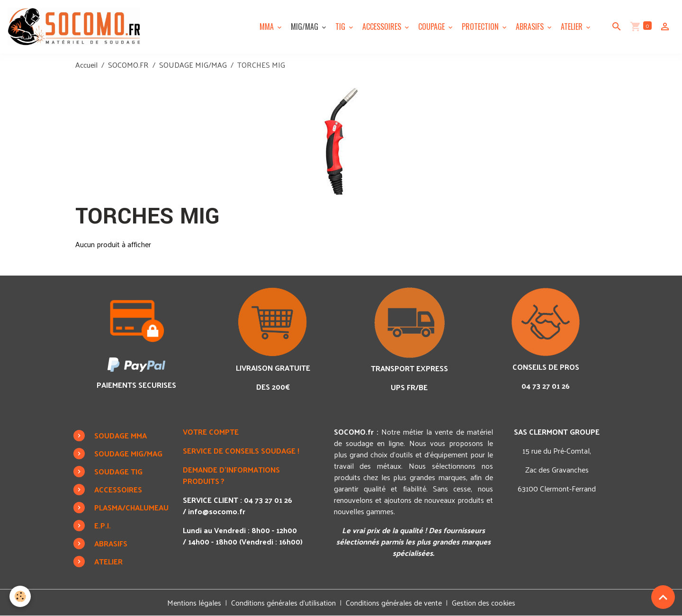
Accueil (86, 65)
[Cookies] (20, 596)
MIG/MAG (305, 27)
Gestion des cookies (484, 603)
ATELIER (573, 27)
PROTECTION (481, 27)
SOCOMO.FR (128, 65)
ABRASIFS (531, 27)
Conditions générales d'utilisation (283, 603)
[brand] (76, 27)
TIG (341, 27)
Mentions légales (194, 603)
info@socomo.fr (217, 511)
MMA (268, 27)
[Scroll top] (663, 597)
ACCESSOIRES (383, 27)
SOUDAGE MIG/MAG (193, 65)
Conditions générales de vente (394, 603)
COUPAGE (432, 27)
